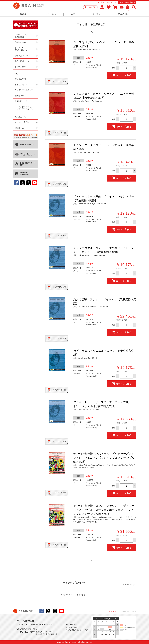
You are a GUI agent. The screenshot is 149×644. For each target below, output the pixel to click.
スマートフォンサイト (128, 612)
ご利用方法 (73, 625)
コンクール (50, 14)
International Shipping (127, 2)
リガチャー (97, 14)
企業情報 (101, 2)
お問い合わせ (111, 2)
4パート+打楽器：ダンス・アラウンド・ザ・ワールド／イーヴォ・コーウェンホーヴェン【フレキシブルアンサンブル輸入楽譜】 (104, 510)
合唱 (74, 14)
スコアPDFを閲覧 (59, 81)
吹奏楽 (25, 14)
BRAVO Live (123, 14)
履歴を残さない (130, 585)
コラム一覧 (91, 7)
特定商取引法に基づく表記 (78, 630)
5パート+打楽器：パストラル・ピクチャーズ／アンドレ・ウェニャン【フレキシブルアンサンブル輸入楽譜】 (104, 458)
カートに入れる (122, 75)
